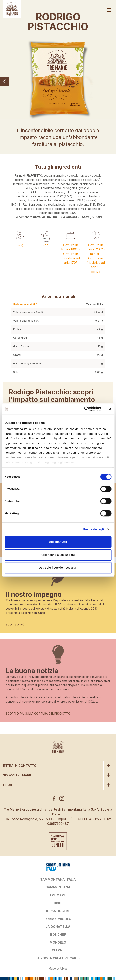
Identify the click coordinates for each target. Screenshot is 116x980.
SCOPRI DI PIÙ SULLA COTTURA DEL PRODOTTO (38, 713)
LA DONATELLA (58, 927)
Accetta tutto (58, 542)
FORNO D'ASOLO (58, 919)
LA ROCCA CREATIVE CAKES (58, 958)
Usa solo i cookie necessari (58, 568)
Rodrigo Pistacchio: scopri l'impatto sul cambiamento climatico (52, 399)
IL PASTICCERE (58, 911)
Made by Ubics (58, 969)
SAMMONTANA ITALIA (58, 879)
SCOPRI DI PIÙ (15, 625)
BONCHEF (58, 935)
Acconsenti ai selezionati (58, 555)
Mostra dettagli (93, 529)
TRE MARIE (58, 895)
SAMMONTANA (58, 887)
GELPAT (58, 950)
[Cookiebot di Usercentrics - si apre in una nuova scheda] (84, 409)
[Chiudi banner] (110, 409)
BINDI (58, 903)
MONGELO (58, 942)
